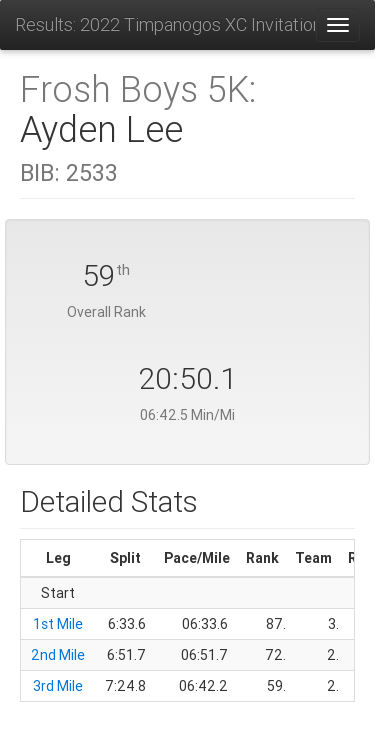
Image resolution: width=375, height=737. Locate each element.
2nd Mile (58, 655)
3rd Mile (58, 686)
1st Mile (58, 624)
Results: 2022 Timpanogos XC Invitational (165, 24)
